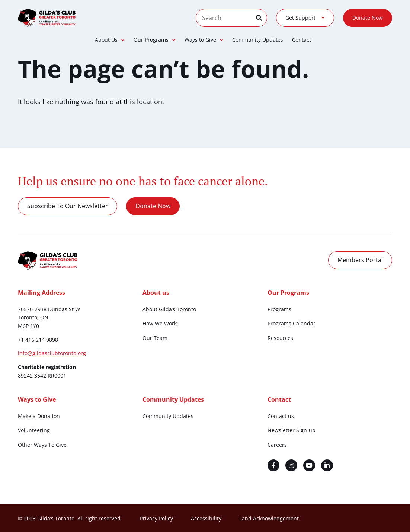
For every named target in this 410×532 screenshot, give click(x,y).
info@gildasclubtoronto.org (52, 353)
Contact (302, 40)
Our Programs (155, 40)
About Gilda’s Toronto (169, 309)
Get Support (305, 18)
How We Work (160, 323)
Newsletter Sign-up (292, 430)
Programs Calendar (292, 323)
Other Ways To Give (42, 445)
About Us (110, 40)
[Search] (261, 18)
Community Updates (258, 40)
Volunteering (34, 430)
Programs (279, 309)
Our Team (155, 338)
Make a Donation (39, 416)
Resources (280, 338)
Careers (277, 445)
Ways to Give (204, 40)
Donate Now (368, 18)
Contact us (281, 416)
